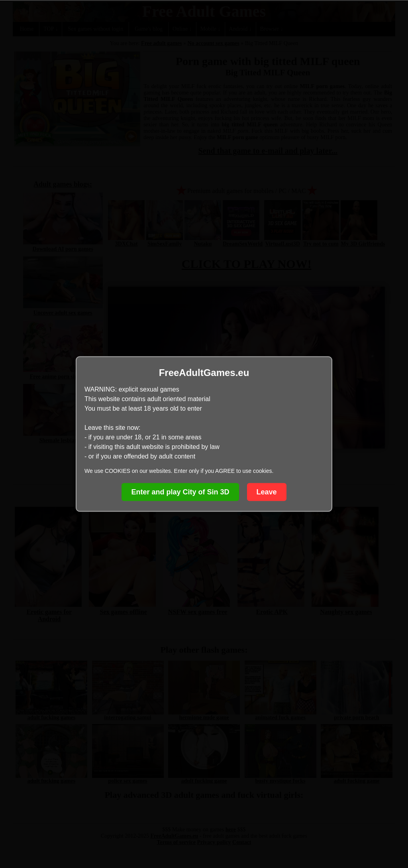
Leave (267, 492)
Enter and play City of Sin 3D (180, 492)
